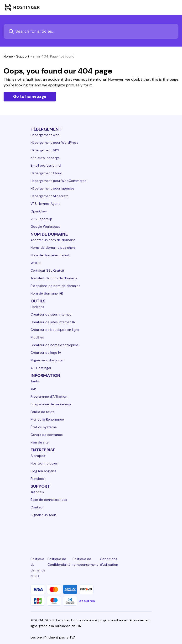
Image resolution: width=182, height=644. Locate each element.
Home (8, 56)
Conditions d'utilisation (109, 562)
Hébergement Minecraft (49, 196)
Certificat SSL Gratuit (47, 270)
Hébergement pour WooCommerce (58, 181)
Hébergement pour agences (52, 188)
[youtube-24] (110, 532)
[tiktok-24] (149, 532)
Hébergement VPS (45, 150)
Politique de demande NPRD (38, 567)
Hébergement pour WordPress (54, 143)
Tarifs (35, 381)
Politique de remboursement (85, 562)
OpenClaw (39, 211)
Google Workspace (46, 227)
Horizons (37, 307)
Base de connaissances (49, 500)
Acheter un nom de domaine (53, 240)
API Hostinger (41, 368)
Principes (38, 479)
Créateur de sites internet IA (53, 322)
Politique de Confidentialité (59, 562)
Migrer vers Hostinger (47, 360)
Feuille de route (43, 412)
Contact (37, 507)
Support (23, 56)
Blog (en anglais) (43, 471)
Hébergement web (45, 135)
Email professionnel (46, 165)
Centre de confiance (47, 435)
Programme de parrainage (51, 404)
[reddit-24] (130, 532)
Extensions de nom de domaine (55, 286)
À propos (38, 456)
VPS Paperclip (41, 219)
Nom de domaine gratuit (50, 255)
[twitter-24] (91, 532)
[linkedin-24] (33, 532)
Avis (34, 389)
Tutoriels (37, 492)
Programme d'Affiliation (49, 396)
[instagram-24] (72, 532)
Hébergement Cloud (46, 173)
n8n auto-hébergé (45, 158)
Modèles (37, 337)
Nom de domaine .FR (47, 293)
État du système (44, 427)
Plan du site (40, 442)
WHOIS (36, 263)
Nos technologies (44, 463)
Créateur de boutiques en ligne (55, 330)
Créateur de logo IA (46, 353)
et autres (87, 601)
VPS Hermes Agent (45, 204)
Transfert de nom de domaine (54, 278)
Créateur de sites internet (51, 314)
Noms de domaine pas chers (53, 248)
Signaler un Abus (44, 515)
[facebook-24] (52, 532)
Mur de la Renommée (47, 419)
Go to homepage (30, 96)
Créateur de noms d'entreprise (55, 345)
